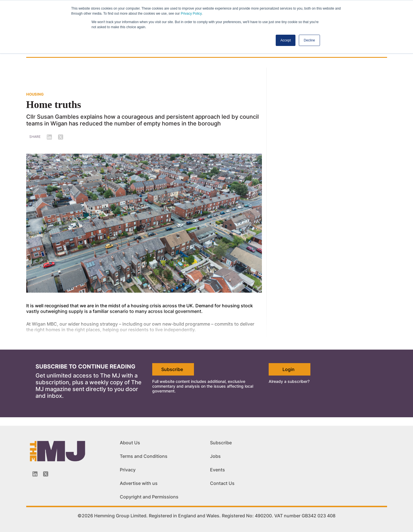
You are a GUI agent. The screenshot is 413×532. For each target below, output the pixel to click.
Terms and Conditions (144, 456)
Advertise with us (139, 483)
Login (289, 369)
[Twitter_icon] (46, 474)
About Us (130, 443)
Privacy (128, 470)
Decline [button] (309, 40)
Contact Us (222, 483)
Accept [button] (286, 40)
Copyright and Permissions (149, 497)
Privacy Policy (191, 14)
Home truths (54, 105)
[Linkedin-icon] (35, 474)
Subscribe (172, 369)
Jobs (215, 456)
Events (217, 470)
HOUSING (35, 94)
